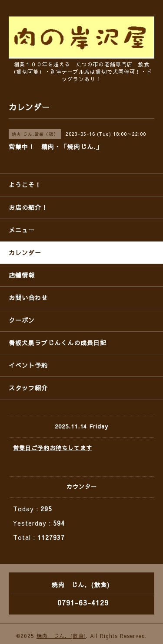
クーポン (22, 320)
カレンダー (25, 252)
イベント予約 (28, 365)
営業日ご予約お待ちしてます (53, 448)
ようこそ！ (25, 185)
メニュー (22, 230)
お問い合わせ (28, 297)
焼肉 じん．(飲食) (61, 636)
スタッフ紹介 (28, 388)
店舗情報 (22, 275)
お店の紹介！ (28, 207)
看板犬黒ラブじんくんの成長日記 (58, 343)
